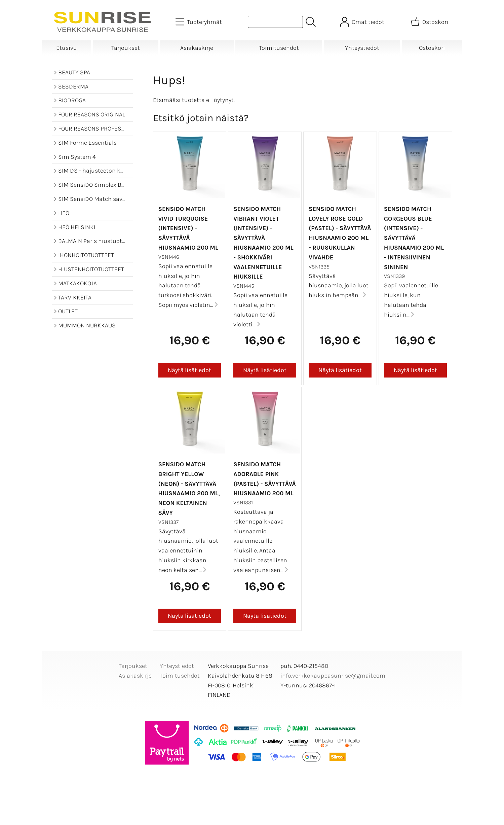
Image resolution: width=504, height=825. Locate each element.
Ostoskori (432, 48)
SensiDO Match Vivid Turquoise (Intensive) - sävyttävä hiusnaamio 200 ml (188, 228)
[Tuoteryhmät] (199, 22)
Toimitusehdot (279, 48)
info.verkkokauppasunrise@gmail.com (333, 676)
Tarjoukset (126, 48)
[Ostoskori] (430, 22)
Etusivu (67, 48)
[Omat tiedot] (363, 22)
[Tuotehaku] (275, 22)
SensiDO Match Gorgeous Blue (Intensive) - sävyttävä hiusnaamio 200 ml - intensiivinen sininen (414, 238)
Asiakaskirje (197, 48)
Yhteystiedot (362, 48)
